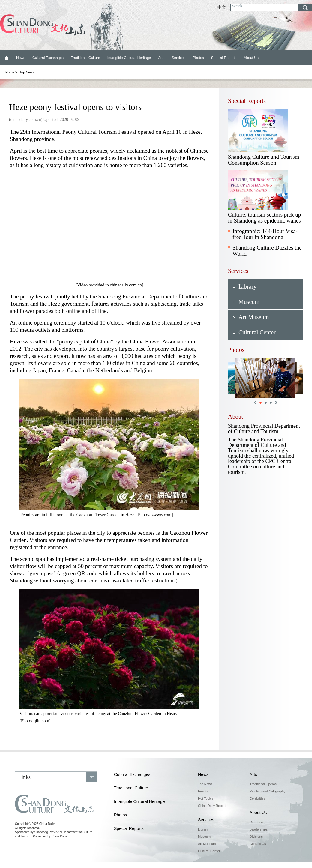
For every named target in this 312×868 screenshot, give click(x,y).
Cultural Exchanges (48, 58)
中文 (222, 7)
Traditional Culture (85, 58)
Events (203, 791)
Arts (161, 58)
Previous (255, 403)
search (305, 7)
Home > (11, 72)
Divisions (256, 837)
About (235, 417)
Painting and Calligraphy (267, 791)
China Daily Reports (213, 806)
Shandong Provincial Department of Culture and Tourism (264, 429)
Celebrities (257, 798)
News (21, 58)
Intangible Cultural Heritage (129, 58)
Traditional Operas (263, 784)
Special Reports (224, 58)
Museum (204, 837)
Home (6, 58)
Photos (198, 58)
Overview (256, 822)
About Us (251, 58)
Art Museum (207, 844)
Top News (27, 72)
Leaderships (259, 829)
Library (203, 829)
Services (178, 58)
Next (276, 403)
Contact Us (258, 844)
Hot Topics (206, 798)
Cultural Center (209, 851)
